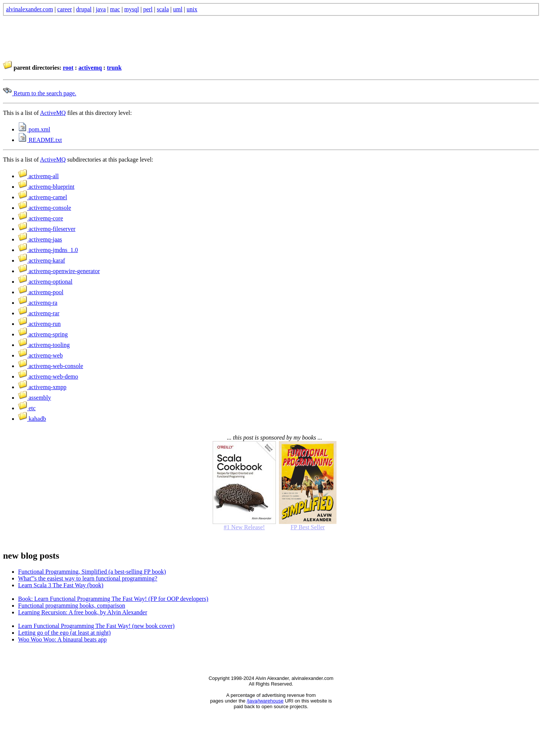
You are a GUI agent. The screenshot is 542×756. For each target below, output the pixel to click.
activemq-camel (43, 197)
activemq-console (45, 208)
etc (27, 408)
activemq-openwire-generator (59, 271)
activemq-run (39, 324)
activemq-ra (38, 303)
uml (178, 9)
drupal (84, 9)
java (101, 9)
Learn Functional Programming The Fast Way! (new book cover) (96, 626)
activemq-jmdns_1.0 (48, 250)
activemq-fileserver (47, 229)
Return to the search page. (40, 93)
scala (163, 9)
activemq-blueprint (46, 187)
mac (115, 9)
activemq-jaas (40, 239)
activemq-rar (39, 313)
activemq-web (40, 355)
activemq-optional (45, 282)
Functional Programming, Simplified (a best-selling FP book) (92, 572)
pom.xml (34, 129)
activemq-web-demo (48, 376)
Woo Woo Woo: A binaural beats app (62, 639)
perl (148, 9)
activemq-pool (41, 292)
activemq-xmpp (42, 387)
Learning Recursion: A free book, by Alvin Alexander (83, 612)
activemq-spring (43, 334)
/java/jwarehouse (265, 701)
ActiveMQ (53, 113)
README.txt (40, 140)
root (68, 68)
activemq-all (38, 176)
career (65, 9)
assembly (35, 398)
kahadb (32, 419)
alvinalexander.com (30, 9)
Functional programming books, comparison (72, 606)
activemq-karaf (42, 260)
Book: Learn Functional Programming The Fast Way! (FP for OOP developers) (113, 599)
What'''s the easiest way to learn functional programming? (88, 578)
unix (192, 9)
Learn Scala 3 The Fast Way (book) (61, 585)
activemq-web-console (51, 366)
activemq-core (41, 218)
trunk (114, 68)
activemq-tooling (44, 345)
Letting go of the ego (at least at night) (64, 633)
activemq (90, 68)
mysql (132, 9)
